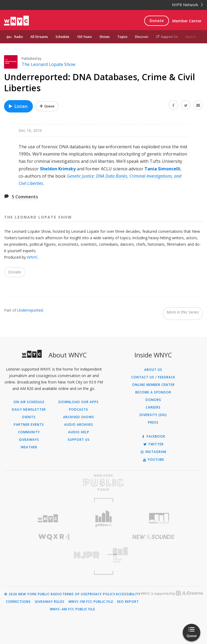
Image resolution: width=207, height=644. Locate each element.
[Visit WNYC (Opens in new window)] (48, 518)
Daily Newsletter (29, 410)
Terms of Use (75, 594)
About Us (153, 370)
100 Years (84, 37)
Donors (153, 400)
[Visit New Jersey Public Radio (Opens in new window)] (54, 555)
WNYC (32, 257)
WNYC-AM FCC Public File (73, 609)
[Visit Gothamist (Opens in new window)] (104, 518)
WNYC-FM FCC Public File (91, 602)
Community (29, 432)
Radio (19, 37)
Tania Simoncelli (162, 169)
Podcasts (79, 410)
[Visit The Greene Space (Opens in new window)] (153, 555)
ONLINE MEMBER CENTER (153, 385)
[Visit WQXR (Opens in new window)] (54, 537)
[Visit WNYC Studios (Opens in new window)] (159, 518)
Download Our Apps (79, 402)
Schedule (62, 37)
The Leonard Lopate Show (48, 64)
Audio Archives (79, 425)
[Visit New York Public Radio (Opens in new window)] (103, 483)
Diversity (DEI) (153, 415)
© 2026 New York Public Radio (33, 594)
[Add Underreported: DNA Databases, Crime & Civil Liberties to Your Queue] (47, 106)
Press (153, 423)
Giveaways (29, 440)
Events (29, 417)
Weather (29, 447)
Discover (142, 37)
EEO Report (128, 602)
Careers (153, 407)
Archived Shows (79, 417)
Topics (122, 37)
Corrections (18, 602)
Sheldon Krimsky (58, 169)
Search (191, 37)
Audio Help (79, 432)
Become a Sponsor (153, 392)
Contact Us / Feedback (153, 377)
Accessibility (128, 594)
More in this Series (183, 312)
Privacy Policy (101, 594)
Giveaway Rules (50, 602)
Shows (105, 37)
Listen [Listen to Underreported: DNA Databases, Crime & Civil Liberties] (18, 106)
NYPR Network (187, 5)
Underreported (30, 310)
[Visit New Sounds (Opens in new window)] (153, 537)
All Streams (39, 37)
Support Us (167, 37)
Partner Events (29, 425)
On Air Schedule (29, 402)
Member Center (187, 21)
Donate (157, 21)
